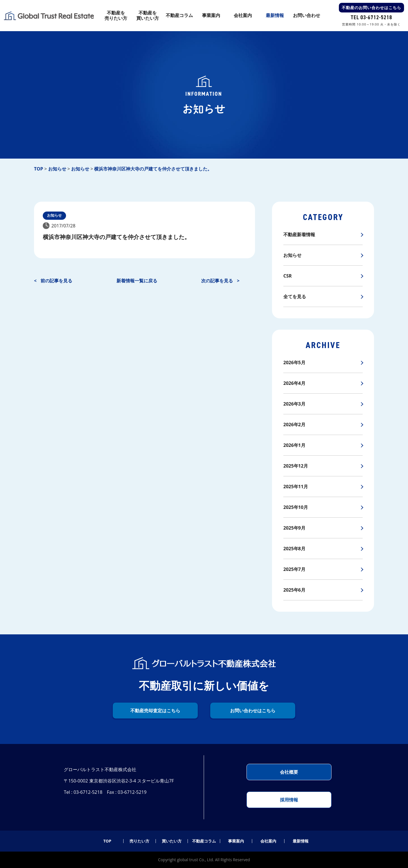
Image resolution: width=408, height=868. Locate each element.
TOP (107, 841)
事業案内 (236, 841)
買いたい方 (172, 841)
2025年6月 (294, 590)
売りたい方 (139, 841)
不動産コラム (204, 841)
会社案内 (268, 841)
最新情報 (301, 841)
